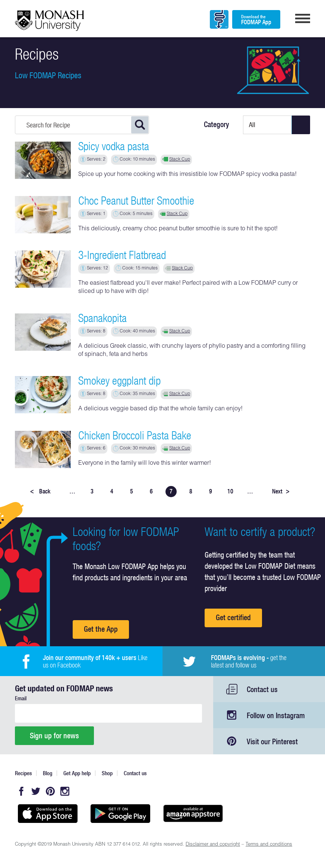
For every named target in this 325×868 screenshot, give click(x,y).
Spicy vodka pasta (114, 146)
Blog (48, 773)
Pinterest (50, 791)
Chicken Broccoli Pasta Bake (135, 435)
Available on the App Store (48, 814)
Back (40, 491)
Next (281, 491)
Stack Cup (180, 160)
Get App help (77, 773)
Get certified (233, 617)
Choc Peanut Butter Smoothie (136, 201)
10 (230, 491)
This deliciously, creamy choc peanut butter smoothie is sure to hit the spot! (178, 229)
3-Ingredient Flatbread (122, 255)
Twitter (36, 791)
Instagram (65, 791)
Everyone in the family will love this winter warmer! (145, 464)
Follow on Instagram (276, 715)
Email (21, 698)
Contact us (262, 689)
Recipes (23, 773)
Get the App (101, 629)
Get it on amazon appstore (193, 814)
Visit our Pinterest (272, 741)
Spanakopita (102, 318)
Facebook (21, 791)
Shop (107, 773)
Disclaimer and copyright (213, 845)
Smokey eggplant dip (119, 381)
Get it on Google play (120, 814)
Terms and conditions (269, 845)
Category (217, 124)
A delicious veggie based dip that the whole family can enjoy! (160, 409)
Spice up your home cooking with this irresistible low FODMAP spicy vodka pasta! (187, 175)
